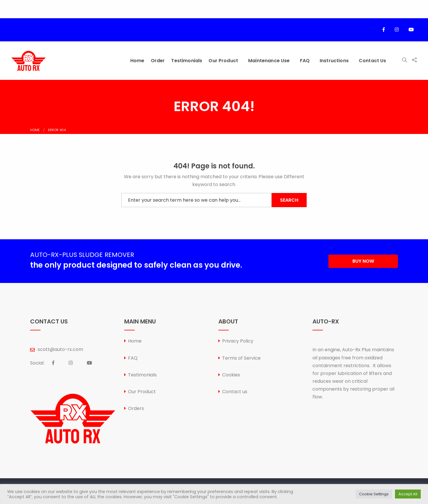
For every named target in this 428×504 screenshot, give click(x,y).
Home (35, 130)
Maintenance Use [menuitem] (269, 61)
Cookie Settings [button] (374, 494)
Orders (136, 408)
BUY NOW (363, 261)
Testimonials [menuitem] (187, 61)
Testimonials (142, 375)
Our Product (142, 392)
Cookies (231, 375)
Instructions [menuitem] (334, 61)
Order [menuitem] (158, 61)
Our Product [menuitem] (223, 61)
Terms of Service (241, 358)
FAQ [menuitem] (305, 61)
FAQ (133, 358)
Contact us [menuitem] (373, 61)
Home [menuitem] (137, 61)
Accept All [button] (408, 494)
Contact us (235, 392)
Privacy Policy (238, 341)
